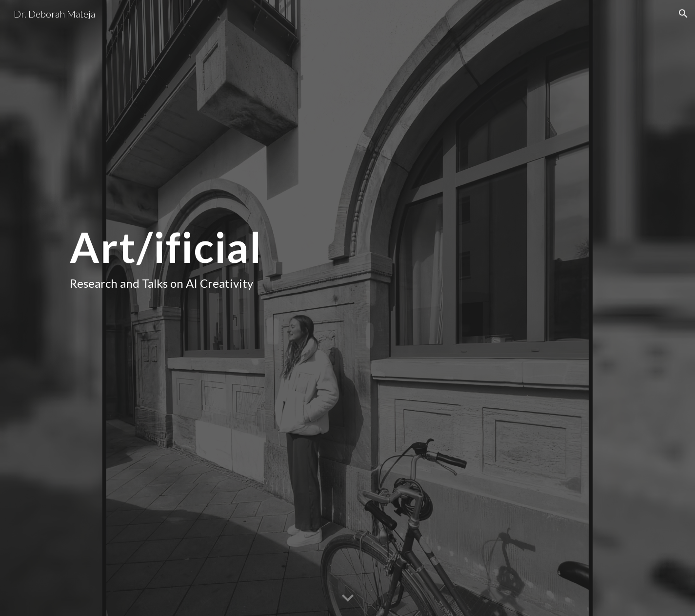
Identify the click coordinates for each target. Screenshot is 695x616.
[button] (683, 14)
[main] (203, 308)
